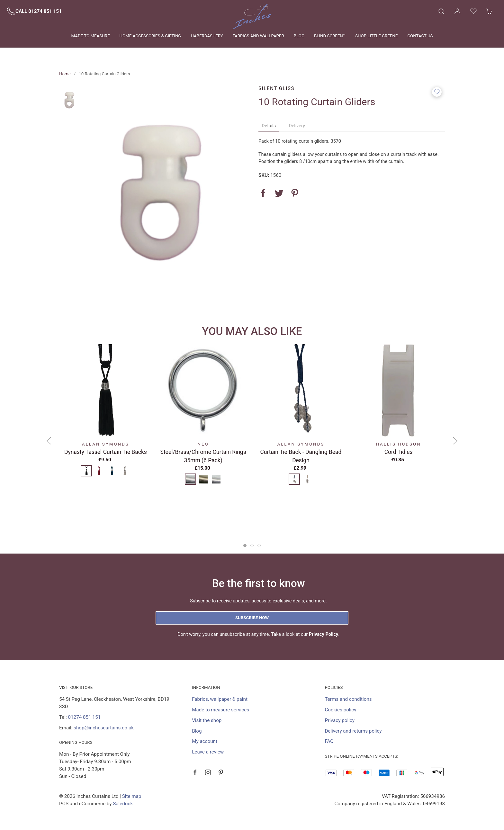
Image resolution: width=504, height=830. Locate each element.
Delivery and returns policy (353, 731)
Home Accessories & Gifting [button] (150, 36)
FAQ (329, 741)
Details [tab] (269, 126)
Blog (299, 36)
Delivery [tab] (297, 126)
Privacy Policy (324, 634)
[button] (441, 11)
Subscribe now (252, 618)
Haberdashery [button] (207, 36)
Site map (132, 796)
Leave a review (208, 752)
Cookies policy (340, 710)
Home (65, 74)
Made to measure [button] (91, 36)
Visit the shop (207, 720)
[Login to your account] (457, 11)
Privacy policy (340, 720)
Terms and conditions (348, 699)
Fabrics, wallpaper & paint (220, 699)
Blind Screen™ (330, 36)
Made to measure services (221, 710)
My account (205, 741)
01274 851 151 (84, 717)
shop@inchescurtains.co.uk (104, 728)
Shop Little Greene (376, 36)
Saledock (123, 804)
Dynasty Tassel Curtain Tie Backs (106, 452)
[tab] (245, 546)
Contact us (420, 36)
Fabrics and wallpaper (258, 36)
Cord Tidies (399, 452)
